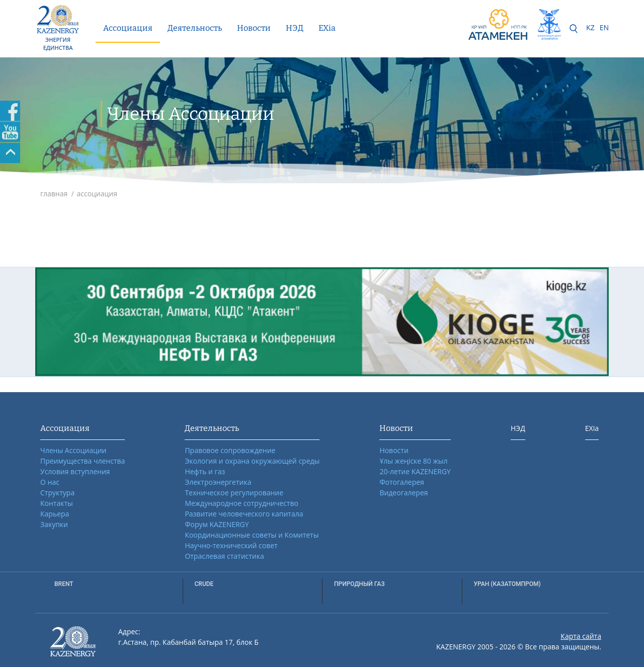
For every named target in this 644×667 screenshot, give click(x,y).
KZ (590, 27)
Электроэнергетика (218, 482)
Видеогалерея (404, 493)
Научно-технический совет (231, 545)
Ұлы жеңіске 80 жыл (413, 461)
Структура (57, 493)
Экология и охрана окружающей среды (252, 461)
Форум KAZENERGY (217, 524)
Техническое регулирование (234, 493)
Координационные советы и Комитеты (252, 535)
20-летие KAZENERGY (415, 471)
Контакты (57, 503)
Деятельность (195, 28)
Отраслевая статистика (224, 556)
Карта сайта (581, 636)
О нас (50, 482)
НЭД (295, 28)
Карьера (55, 514)
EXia (327, 28)
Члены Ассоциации (73, 450)
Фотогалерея (401, 482)
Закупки (54, 524)
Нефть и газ (205, 471)
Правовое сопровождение (230, 450)
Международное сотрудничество (241, 503)
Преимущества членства (83, 461)
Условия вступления (75, 471)
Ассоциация (128, 28)
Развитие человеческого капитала (244, 514)
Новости (254, 28)
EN (604, 27)
